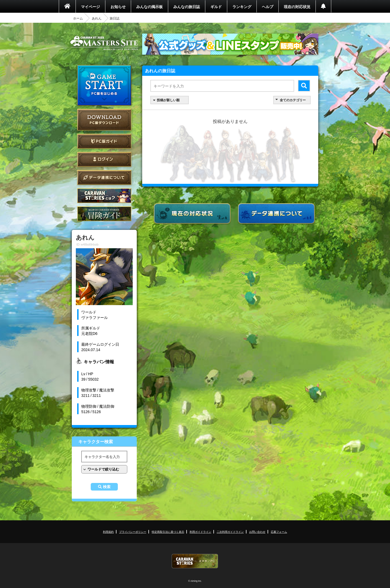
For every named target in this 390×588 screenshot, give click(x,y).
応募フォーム (279, 532)
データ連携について (104, 177)
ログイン (104, 159)
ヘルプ (268, 6)
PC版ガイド (104, 141)
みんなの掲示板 (149, 6)
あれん (97, 18)
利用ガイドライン (200, 532)
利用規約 (108, 532)
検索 (107, 487)
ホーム (78, 18)
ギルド (216, 6)
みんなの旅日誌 (187, 6)
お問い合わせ (257, 532)
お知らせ (118, 6)
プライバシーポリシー (133, 532)
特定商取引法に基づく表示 (168, 532)
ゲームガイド (104, 214)
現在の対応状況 (297, 6)
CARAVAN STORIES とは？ (104, 196)
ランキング (242, 6)
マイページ (90, 6)
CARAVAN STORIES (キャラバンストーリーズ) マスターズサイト (104, 43)
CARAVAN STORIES (195, 561)
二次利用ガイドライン (230, 532)
